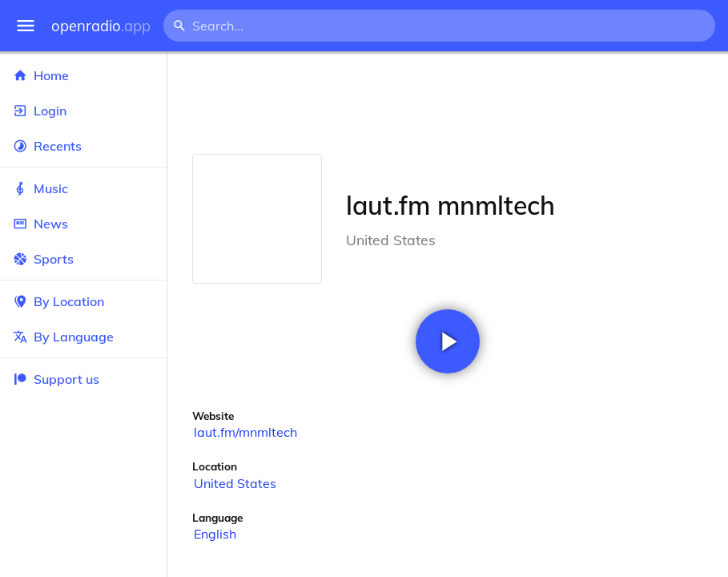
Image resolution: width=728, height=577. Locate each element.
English (215, 534)
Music (83, 188)
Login (83, 111)
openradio (101, 26)
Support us (56, 379)
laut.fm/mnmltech (245, 432)
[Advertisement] (447, 103)
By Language (83, 337)
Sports (83, 259)
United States (235, 483)
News (83, 224)
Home (83, 75)
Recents (83, 146)
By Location (83, 301)
